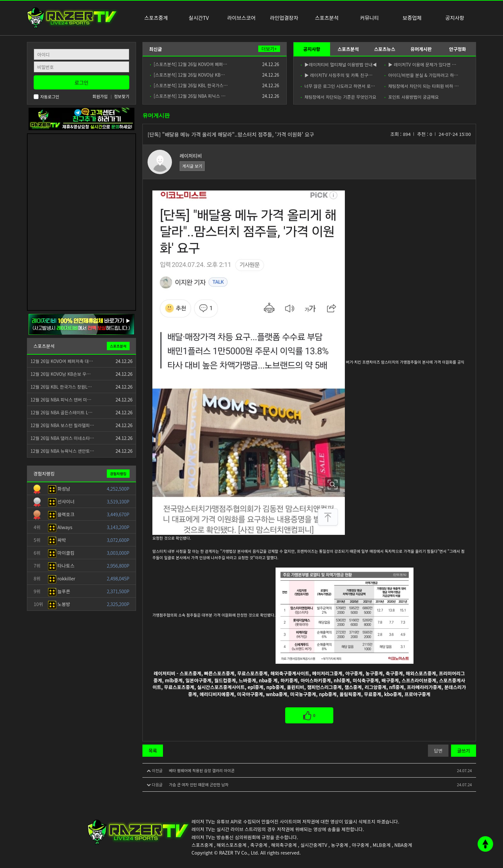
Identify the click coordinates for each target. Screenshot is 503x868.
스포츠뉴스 (385, 49)
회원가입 (100, 96)
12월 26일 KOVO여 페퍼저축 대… (62, 361)
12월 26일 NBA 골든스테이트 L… (61, 412)
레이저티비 (191, 156)
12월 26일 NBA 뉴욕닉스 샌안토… (62, 451)
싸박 (57, 540)
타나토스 (61, 565)
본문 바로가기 (0, 0)
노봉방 (59, 604)
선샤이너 (61, 501)
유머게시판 (421, 49)
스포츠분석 (348, 49)
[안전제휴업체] (81, 324)
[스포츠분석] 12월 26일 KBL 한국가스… (189, 85)
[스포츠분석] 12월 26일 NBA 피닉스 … (188, 96)
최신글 (156, 49)
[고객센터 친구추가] (81, 118)
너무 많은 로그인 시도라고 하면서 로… (338, 86)
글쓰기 (464, 750)
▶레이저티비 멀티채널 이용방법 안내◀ (339, 64)
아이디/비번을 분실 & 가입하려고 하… (422, 75)
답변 (438, 750)
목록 (153, 750)
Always (60, 527)
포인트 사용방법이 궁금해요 (412, 97)
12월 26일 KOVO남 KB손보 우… (61, 374)
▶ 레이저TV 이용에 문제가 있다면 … (420, 64)
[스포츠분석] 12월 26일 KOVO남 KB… (188, 75)
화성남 (59, 489)
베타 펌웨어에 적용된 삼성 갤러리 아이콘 (201, 770)
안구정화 (458, 49)
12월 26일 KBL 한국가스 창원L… (61, 387)
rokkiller (62, 578)
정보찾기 (122, 96)
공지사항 (312, 49)
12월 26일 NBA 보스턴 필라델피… (62, 425)
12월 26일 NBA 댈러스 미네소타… (62, 438)
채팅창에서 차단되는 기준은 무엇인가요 (339, 97)
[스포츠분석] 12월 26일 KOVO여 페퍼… (189, 64)
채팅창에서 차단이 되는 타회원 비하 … (422, 86)
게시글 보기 (192, 166)
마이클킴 (61, 553)
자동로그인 (47, 97)
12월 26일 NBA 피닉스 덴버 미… (61, 400)
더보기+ (269, 49)
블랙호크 (61, 514)
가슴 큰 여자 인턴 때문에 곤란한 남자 (199, 784)
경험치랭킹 (118, 474)
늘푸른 (59, 591)
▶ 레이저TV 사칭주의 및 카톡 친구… (337, 75)
